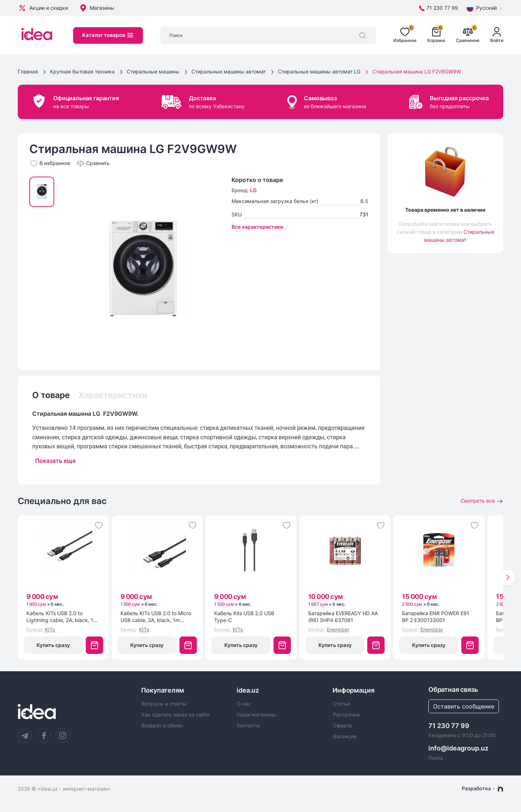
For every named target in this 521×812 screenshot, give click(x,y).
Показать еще (55, 461)
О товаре (52, 395)
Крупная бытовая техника (82, 71)
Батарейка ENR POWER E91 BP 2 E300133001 (436, 617)
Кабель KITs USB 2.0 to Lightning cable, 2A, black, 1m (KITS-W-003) (62, 617)
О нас (244, 704)
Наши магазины (257, 715)
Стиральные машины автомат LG (319, 71)
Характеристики (117, 395)
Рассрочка (346, 715)
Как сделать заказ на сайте (175, 715)
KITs (50, 629)
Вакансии (345, 737)
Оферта (342, 726)
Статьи (341, 704)
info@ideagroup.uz (458, 748)
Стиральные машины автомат (229, 71)
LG (253, 190)
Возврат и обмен (162, 726)
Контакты (249, 726)
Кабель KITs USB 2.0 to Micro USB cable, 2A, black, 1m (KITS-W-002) (156, 617)
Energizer (338, 629)
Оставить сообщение (464, 706)
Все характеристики (257, 227)
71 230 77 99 (449, 726)
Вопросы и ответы (164, 704)
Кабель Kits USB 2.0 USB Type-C (244, 617)
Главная (28, 71)
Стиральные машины (153, 71)
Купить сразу (53, 645)
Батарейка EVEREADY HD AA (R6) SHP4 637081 (343, 617)
